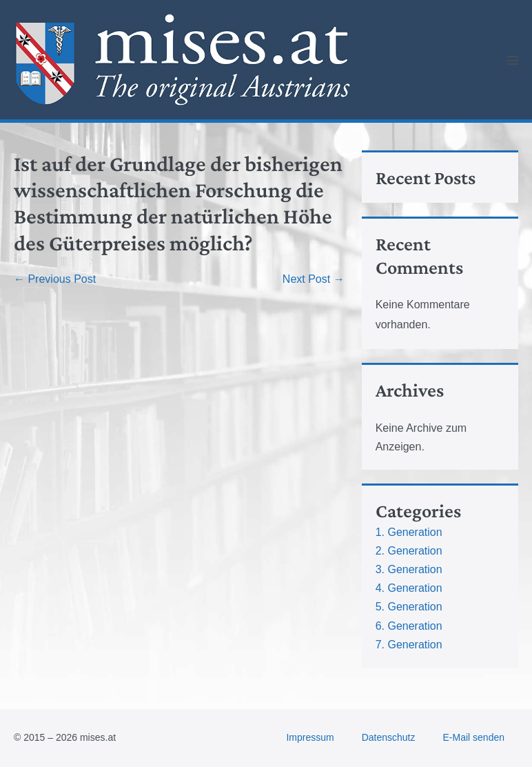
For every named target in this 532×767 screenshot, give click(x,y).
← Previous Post (55, 279)
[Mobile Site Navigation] (513, 60)
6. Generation (409, 626)
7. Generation (409, 645)
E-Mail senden (474, 737)
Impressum (310, 737)
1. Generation (409, 532)
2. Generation (409, 551)
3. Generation (409, 569)
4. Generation (409, 588)
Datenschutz (389, 737)
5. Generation (409, 607)
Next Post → (314, 279)
